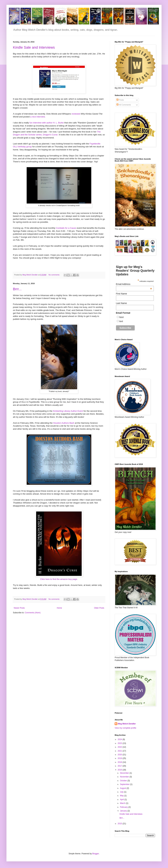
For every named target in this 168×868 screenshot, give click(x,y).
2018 (120, 762)
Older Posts (99, 608)
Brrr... (17, 289)
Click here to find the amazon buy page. (59, 579)
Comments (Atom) (33, 613)
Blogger (96, 854)
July (122, 792)
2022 (120, 747)
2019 (120, 758)
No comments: (55, 275)
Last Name (121, 303)
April (122, 800)
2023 (120, 743)
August (123, 788)
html (121, 317)
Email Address (134, 284)
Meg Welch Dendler (127, 724)
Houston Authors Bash (64, 423)
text (121, 321)
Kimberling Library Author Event (68, 411)
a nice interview (37, 117)
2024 (120, 739)
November (125, 777)
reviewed (76, 114)
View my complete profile (125, 728)
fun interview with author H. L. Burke (47, 123)
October (124, 781)
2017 (120, 766)
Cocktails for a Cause (66, 228)
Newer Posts (19, 608)
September (125, 784)
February (124, 807)
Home (59, 608)
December (125, 773)
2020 (120, 755)
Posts (120, 100)
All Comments (124, 105)
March (123, 803)
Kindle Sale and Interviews (34, 47)
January (124, 811)
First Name (121, 294)
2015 (120, 824)
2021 (120, 751)
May (122, 796)
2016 (120, 770)
